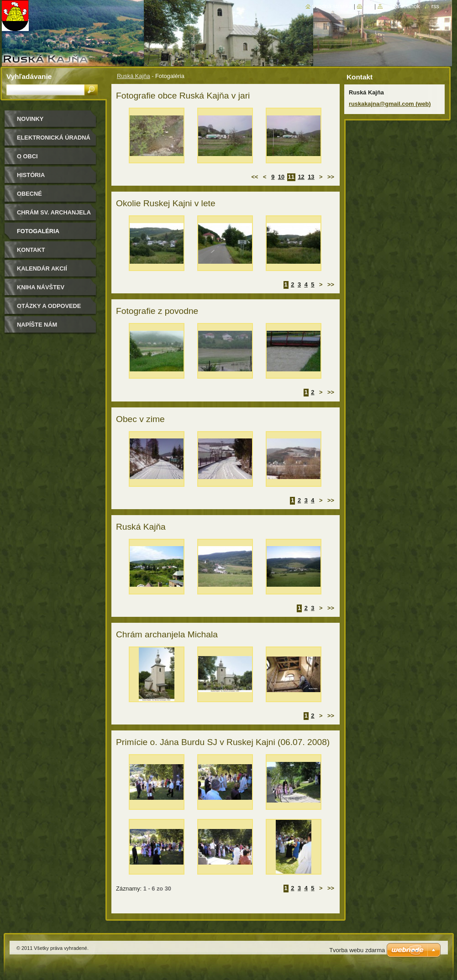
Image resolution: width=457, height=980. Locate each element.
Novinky (30, 119)
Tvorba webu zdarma (357, 950)
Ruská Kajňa (134, 76)
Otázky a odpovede (49, 306)
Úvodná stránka (332, 6)
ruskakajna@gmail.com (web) (390, 104)
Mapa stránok (402, 6)
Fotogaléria (38, 231)
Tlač (368, 6)
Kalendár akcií (42, 268)
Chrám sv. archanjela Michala (54, 216)
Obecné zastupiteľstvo (43, 197)
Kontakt (31, 250)
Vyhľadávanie (29, 76)
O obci (27, 156)
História (31, 175)
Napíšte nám (37, 325)
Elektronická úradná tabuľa (54, 141)
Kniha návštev (41, 287)
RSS (435, 6)
